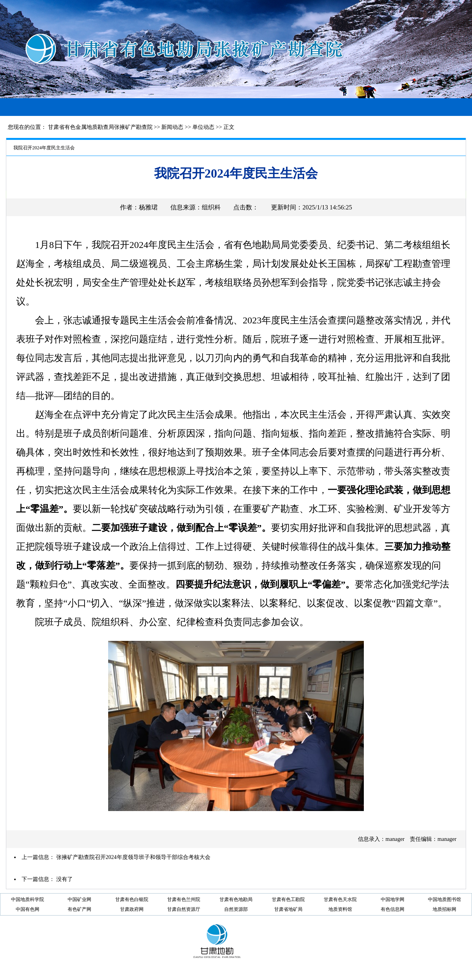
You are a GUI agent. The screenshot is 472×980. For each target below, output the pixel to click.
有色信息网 (393, 909)
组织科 (211, 207)
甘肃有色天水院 (340, 899)
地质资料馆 (340, 909)
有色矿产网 (79, 909)
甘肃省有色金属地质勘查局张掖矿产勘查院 (100, 127)
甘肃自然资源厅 (184, 909)
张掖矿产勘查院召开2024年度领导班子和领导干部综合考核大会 (133, 857)
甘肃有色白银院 (132, 899)
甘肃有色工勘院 (288, 899)
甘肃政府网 (132, 909)
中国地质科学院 (28, 899)
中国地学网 (393, 899)
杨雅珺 (148, 207)
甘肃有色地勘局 (236, 899)
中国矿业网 (79, 899)
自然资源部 (236, 909)
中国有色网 (28, 909)
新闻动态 (172, 127)
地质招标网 (444, 909)
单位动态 (203, 127)
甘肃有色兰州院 (184, 899)
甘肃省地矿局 (288, 909)
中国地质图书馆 (444, 899)
